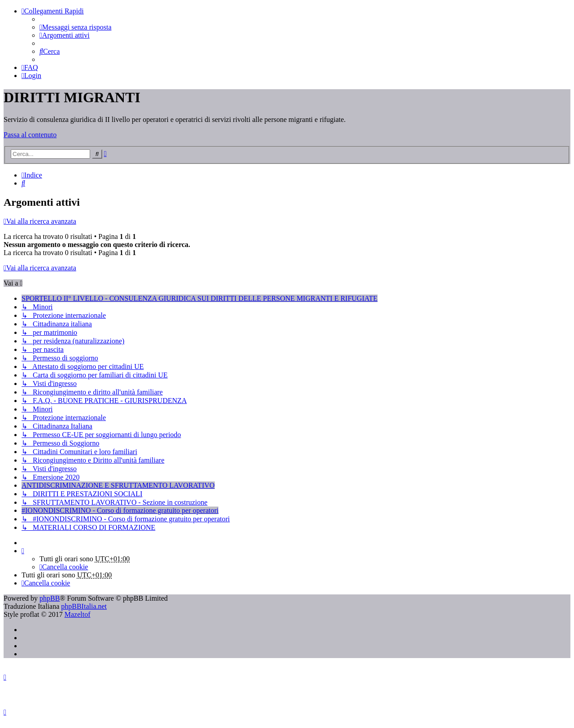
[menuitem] (75, 27)
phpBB (50, 598)
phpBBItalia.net (84, 606)
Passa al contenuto (30, 135)
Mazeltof (78, 614)
